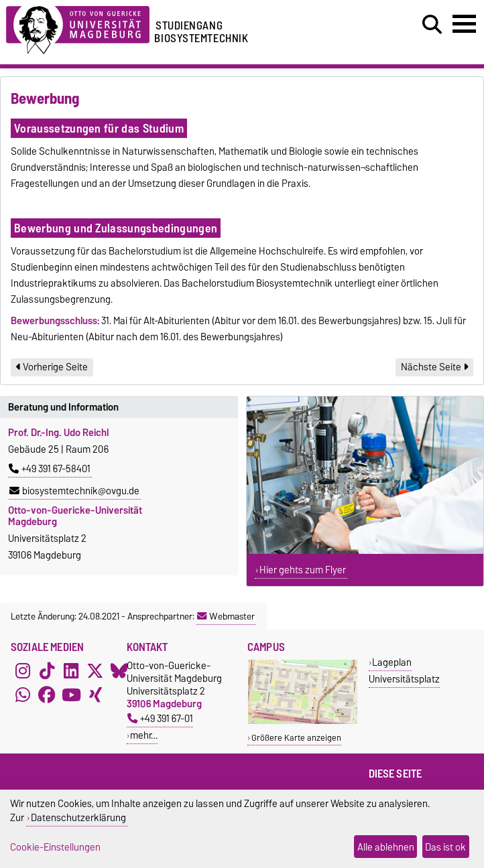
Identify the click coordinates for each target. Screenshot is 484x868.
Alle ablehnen (386, 847)
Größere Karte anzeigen (296, 738)
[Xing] (95, 695)
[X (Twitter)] (95, 671)
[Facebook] (47, 695)
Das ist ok (445, 847)
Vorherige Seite (52, 367)
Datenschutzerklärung (78, 817)
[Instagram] (23, 671)
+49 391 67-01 (160, 718)
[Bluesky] (119, 671)
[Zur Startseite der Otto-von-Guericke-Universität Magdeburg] (78, 28)
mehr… (144, 735)
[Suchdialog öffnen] (432, 25)
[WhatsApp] (23, 695)
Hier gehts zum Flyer (303, 570)
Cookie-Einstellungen (55, 847)
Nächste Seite (434, 367)
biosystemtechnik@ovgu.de (74, 491)
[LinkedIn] (71, 671)
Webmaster (226, 616)
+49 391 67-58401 (50, 469)
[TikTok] (47, 671)
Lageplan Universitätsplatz (404, 670)
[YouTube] (71, 695)
